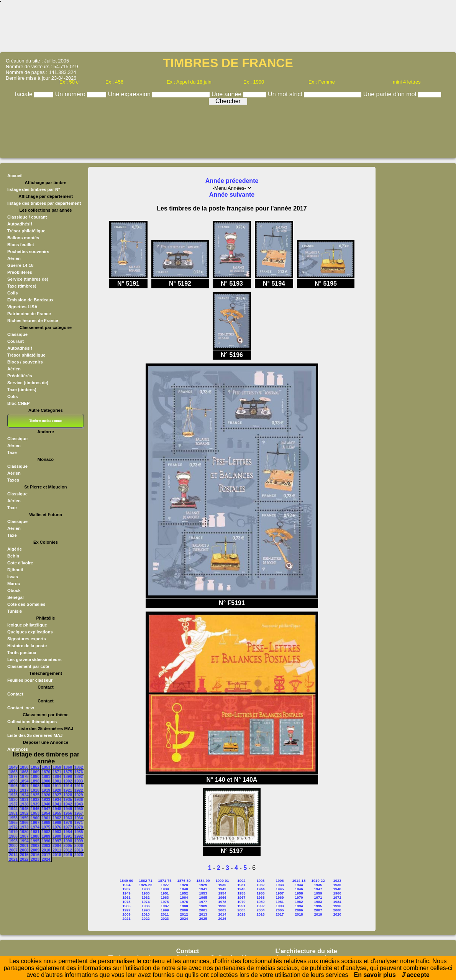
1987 (24, 836)
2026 (222, 918)
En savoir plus (375, 975)
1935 (68, 800)
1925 (35, 795)
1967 (35, 823)
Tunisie (15, 611)
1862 (79, 767)
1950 (79, 809)
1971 (79, 823)
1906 (13, 786)
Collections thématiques (32, 722)
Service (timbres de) (28, 279)
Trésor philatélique (26, 231)
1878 (24, 777)
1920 (57, 790)
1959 (24, 818)
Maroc (14, 584)
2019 (68, 855)
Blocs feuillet (21, 245)
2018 (57, 855)
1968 (46, 823)
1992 (79, 836)
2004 (57, 846)
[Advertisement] (228, 29)
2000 (13, 846)
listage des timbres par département (44, 203)
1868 (24, 772)
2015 (24, 855)
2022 (24, 859)
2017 (46, 855)
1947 (46, 809)
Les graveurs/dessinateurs (34, 659)
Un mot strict (286, 94)
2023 (35, 859)
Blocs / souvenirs (25, 362)
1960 (35, 818)
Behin (13, 556)
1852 (35, 767)
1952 (24, 813)
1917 (24, 790)
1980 (24, 832)
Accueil (15, 176)
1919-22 (318, 881)
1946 (35, 809)
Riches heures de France (33, 321)
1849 (13, 767)
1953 (35, 813)
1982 (46, 832)
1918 (35, 790)
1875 (68, 772)
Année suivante (232, 195)
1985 (79, 832)
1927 (57, 795)
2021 (13, 859)
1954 (46, 813)
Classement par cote (28, 666)
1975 (46, 827)
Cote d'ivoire (20, 563)
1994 (24, 841)
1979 (13, 832)
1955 (57, 813)
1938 (24, 804)
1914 (68, 786)
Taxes (13, 480)
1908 (35, 786)
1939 (35, 804)
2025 (203, 918)
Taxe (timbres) (22, 286)
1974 (35, 827)
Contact (15, 694)
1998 (68, 841)
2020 (79, 855)
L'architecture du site (306, 951)
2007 (13, 850)
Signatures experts (27, 639)
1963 (68, 818)
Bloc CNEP (18, 403)
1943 (79, 804)
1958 (13, 818)
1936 (79, 800)
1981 (35, 832)
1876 (79, 772)
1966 (24, 823)
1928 (68, 795)
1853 (46, 767)
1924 (24, 795)
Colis (12, 293)
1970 (68, 823)
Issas (13, 577)
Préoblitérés (20, 272)
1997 (57, 841)
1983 (57, 832)
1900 (46, 781)
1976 (57, 827)
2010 (46, 850)
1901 (57, 781)
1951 (13, 813)
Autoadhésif (20, 224)
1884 (57, 777)
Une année (227, 94)
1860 (68, 767)
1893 (13, 781)
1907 (24, 786)
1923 (13, 795)
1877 (13, 777)
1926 (46, 795)
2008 (24, 850)
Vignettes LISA (22, 307)
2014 (13, 855)
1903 (79, 781)
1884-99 (203, 881)
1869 (35, 772)
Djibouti (15, 570)
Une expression (130, 94)
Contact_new (21, 708)
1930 (13, 800)
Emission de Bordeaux (30, 300)
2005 (68, 846)
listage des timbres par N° (34, 189)
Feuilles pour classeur (30, 680)
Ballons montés (23, 238)
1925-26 (146, 885)
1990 (57, 836)
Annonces (18, 749)
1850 (24, 767)
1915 (79, 786)
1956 (68, 813)
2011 (57, 850)
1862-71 (146, 881)
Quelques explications (30, 632)
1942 (68, 804)
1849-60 (127, 881)
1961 (46, 818)
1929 (79, 795)
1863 (13, 772)
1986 (13, 836)
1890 (68, 777)
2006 (79, 846)
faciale (25, 94)
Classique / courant (27, 217)
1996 (46, 841)
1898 (35, 781)
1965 (13, 823)
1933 (46, 800)
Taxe (12, 452)
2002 (35, 846)
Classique (17, 334)
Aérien (14, 258)
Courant (16, 341)
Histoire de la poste (27, 646)
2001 (24, 846)
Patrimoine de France (29, 314)
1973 (24, 827)
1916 (13, 790)
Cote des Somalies (26, 604)
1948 (57, 809)
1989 (46, 836)
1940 (46, 804)
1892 (79, 777)
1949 (68, 809)
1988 (35, 836)
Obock (14, 590)
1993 (13, 841)
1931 (24, 800)
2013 (79, 850)
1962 (57, 818)
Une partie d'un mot (391, 94)
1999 (79, 841)
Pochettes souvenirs (28, 252)
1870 (46, 772)
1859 (57, 767)
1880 (35, 777)
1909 (46, 786)
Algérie (15, 549)
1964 (79, 818)
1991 (68, 836)
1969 (57, 823)
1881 (46, 777)
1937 (13, 804)
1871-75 (165, 881)
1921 (68, 790)
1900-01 (222, 881)
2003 (46, 846)
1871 (57, 772)
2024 (46, 859)
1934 (57, 800)
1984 (68, 832)
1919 (46, 790)
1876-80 (184, 881)
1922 (79, 790)
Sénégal (16, 597)
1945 (24, 809)
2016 (35, 855)
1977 (68, 827)
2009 (35, 850)
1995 (35, 841)
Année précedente (232, 181)
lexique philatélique (27, 625)
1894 (24, 781)
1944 (13, 809)
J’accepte (416, 975)
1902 (68, 781)
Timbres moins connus (46, 421)
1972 (13, 827)
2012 (68, 850)
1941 (57, 804)
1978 (79, 827)
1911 (57, 786)
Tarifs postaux (22, 653)
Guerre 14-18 (20, 265)
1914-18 (299, 881)
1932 (35, 800)
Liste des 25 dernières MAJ (35, 735)
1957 (79, 813)
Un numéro (71, 94)
